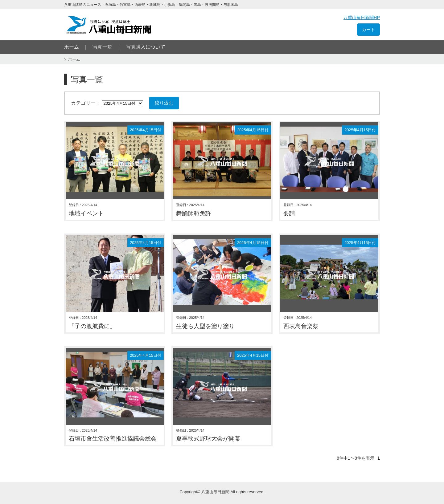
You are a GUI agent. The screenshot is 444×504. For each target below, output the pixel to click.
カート (368, 30)
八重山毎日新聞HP (362, 18)
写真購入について (146, 47)
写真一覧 (102, 47)
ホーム (72, 47)
